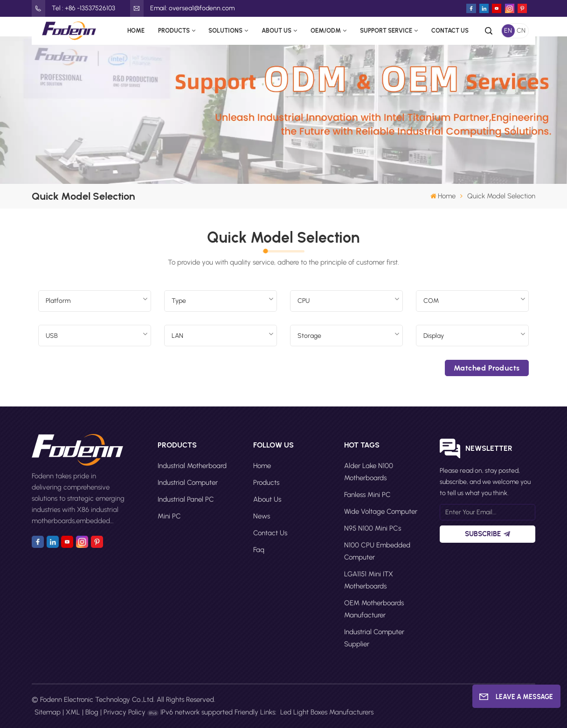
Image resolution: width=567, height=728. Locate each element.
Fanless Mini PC (367, 495)
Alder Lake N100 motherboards (369, 472)
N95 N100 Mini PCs (373, 528)
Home (136, 31)
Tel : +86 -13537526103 (73, 8)
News (262, 516)
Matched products (487, 368)
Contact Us (450, 31)
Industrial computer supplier (374, 638)
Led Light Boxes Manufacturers (327, 712)
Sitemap (48, 712)
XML (73, 712)
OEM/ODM (326, 31)
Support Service (386, 31)
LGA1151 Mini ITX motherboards (369, 580)
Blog (92, 712)
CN (521, 31)
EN (508, 31)
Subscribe (487, 534)
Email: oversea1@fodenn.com (182, 8)
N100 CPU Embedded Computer (377, 551)
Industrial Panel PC (186, 499)
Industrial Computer (188, 483)
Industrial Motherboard (192, 466)
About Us (277, 31)
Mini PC (169, 516)
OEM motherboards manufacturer (374, 609)
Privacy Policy (124, 712)
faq (259, 550)
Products (174, 31)
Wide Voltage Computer (381, 511)
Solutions (225, 31)
